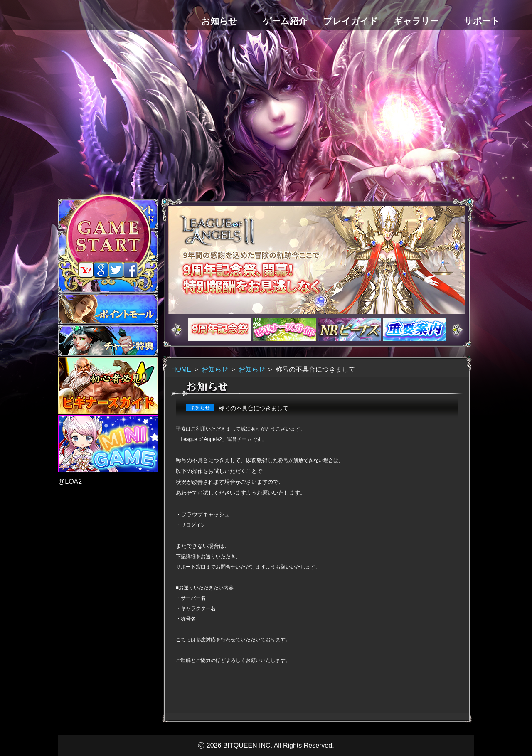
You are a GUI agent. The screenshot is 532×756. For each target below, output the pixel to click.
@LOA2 (70, 481)
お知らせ (215, 369)
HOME (181, 369)
